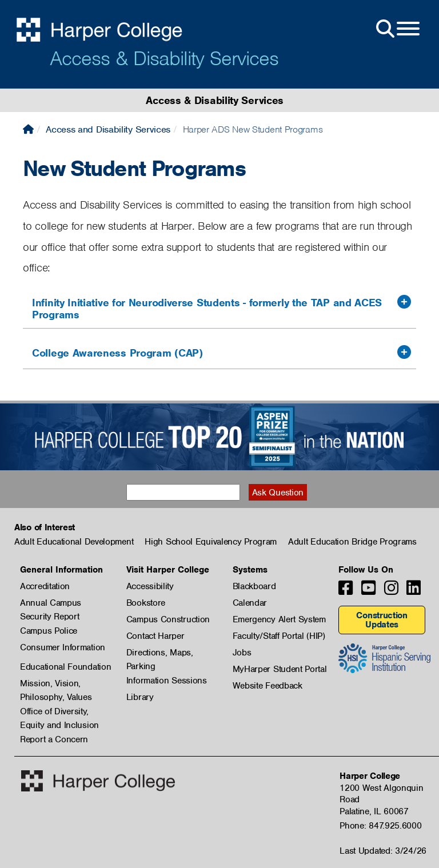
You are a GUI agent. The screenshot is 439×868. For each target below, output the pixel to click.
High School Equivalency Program (211, 542)
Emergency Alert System (279, 619)
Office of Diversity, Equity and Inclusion (59, 712)
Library (140, 697)
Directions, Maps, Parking (160, 653)
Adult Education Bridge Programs (352, 542)
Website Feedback (268, 686)
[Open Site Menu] (397, 29)
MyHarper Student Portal (280, 669)
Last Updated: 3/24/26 (383, 851)
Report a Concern (54, 739)
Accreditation (45, 586)
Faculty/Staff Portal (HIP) (279, 636)
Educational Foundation (65, 667)
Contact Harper (155, 636)
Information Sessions (167, 681)
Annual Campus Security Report (51, 603)
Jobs (242, 653)
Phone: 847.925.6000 (380, 826)
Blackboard (254, 586)
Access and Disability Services (108, 129)
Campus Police (49, 631)
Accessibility (150, 586)
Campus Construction (168, 619)
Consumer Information (63, 647)
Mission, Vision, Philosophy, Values (56, 684)
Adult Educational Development (74, 542)
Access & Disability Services (164, 58)
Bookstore (146, 603)
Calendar (250, 603)
